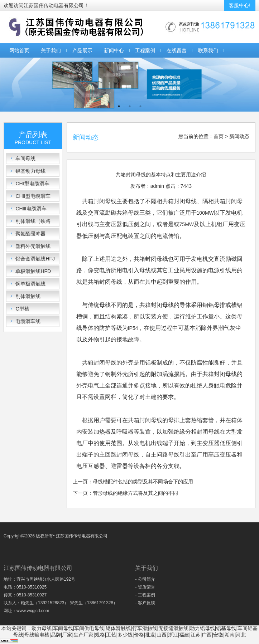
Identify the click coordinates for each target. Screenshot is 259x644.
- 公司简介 (145, 579)
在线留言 (177, 50)
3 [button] (140, 106)
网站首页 (19, 50)
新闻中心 (114, 50)
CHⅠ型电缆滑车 (32, 184)
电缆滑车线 (28, 321)
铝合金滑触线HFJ (35, 259)
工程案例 (145, 50)
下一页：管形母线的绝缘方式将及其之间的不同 (125, 493)
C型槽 (22, 309)
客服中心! (240, 5)
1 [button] (119, 106)
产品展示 (82, 50)
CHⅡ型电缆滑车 (33, 196)
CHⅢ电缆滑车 (31, 209)
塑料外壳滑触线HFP (33, 247)
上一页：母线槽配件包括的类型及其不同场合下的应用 (133, 482)
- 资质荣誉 (145, 587)
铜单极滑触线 (30, 284)
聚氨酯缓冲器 (30, 234)
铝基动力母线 (30, 171)
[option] (129, 85)
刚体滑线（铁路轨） (33, 222)
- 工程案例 (145, 595)
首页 (219, 136)
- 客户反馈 (145, 603)
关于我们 (51, 50)
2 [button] (130, 106)
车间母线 (25, 158)
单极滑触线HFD (33, 271)
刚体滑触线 (28, 296)
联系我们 (208, 50)
